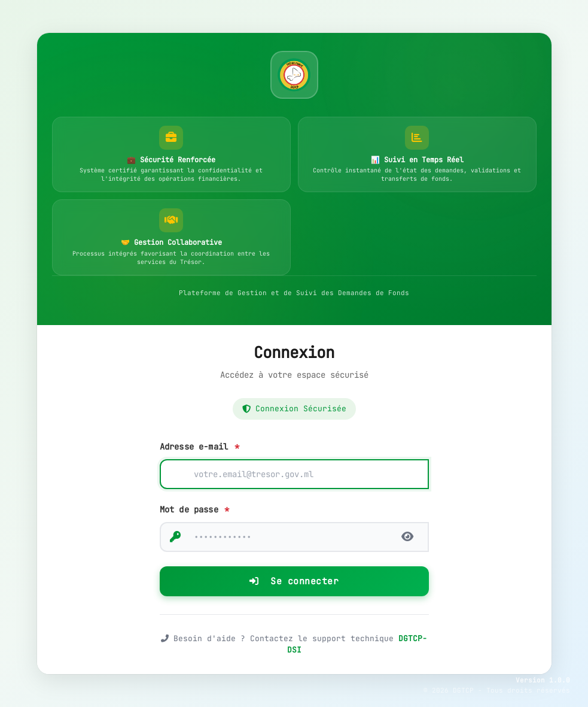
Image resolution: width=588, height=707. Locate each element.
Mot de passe (195, 509)
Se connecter (294, 581)
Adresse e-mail (199, 447)
